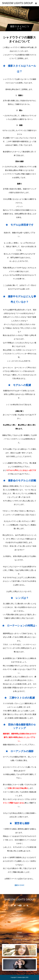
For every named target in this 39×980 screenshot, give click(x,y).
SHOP (19, 926)
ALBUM (19, 929)
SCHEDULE (19, 911)
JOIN (19, 922)
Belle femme (19, 936)
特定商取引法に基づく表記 (20, 940)
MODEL (19, 915)
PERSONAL (19, 918)
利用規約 (20, 933)
